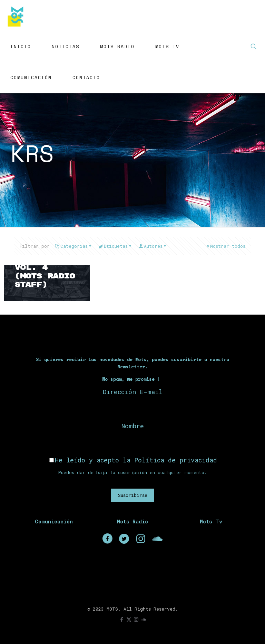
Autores (153, 246)
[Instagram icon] (136, 619)
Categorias (73, 246)
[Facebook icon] (122, 619)
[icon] (143, 619)
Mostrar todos (225, 246)
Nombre (133, 426)
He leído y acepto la (133, 460)
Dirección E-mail (133, 392)
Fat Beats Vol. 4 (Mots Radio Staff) (45, 272)
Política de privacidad (176, 460)
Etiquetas (115, 246)
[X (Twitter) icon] (129, 619)
